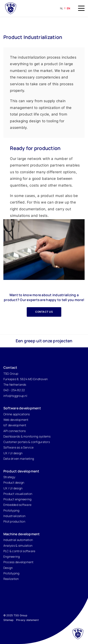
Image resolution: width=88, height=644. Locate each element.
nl (62, 8)
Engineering (12, 557)
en (69, 8)
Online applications (17, 414)
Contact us (44, 312)
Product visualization (18, 494)
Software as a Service (18, 447)
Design (8, 568)
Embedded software (17, 505)
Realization (11, 579)
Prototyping (11, 510)
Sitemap (8, 620)
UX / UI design (13, 453)
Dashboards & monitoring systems (27, 436)
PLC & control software (19, 551)
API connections (15, 431)
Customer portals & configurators (27, 442)
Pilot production (14, 521)
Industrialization (14, 516)
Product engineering (17, 499)
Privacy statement (27, 620)
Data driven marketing (19, 459)
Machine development (22, 534)
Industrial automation (18, 540)
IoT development (15, 425)
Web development (16, 420)
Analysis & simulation (18, 546)
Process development (18, 562)
